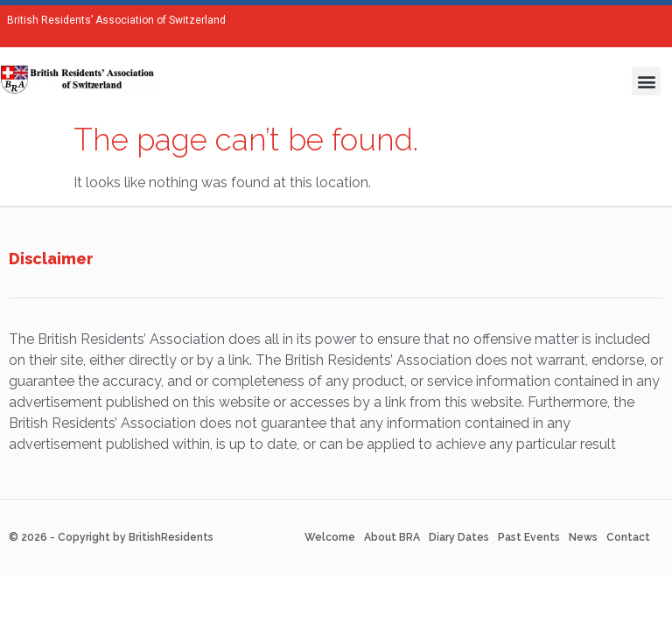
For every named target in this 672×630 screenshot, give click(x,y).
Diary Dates (459, 537)
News (583, 537)
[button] (646, 81)
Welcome (330, 537)
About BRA (392, 537)
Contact (628, 537)
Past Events (529, 537)
